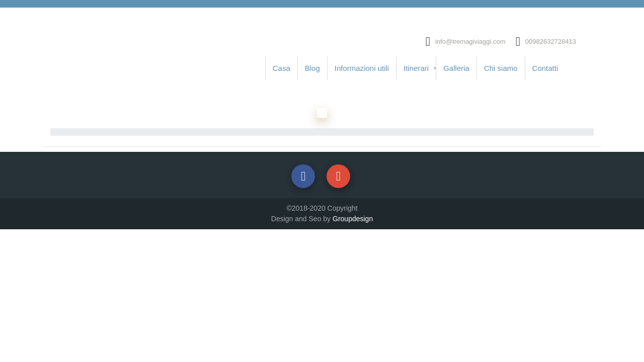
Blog (312, 68)
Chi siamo (501, 68)
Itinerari (416, 68)
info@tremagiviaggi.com (470, 41)
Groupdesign (353, 219)
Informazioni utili (362, 68)
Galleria (456, 68)
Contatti (545, 68)
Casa (281, 68)
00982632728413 (551, 41)
